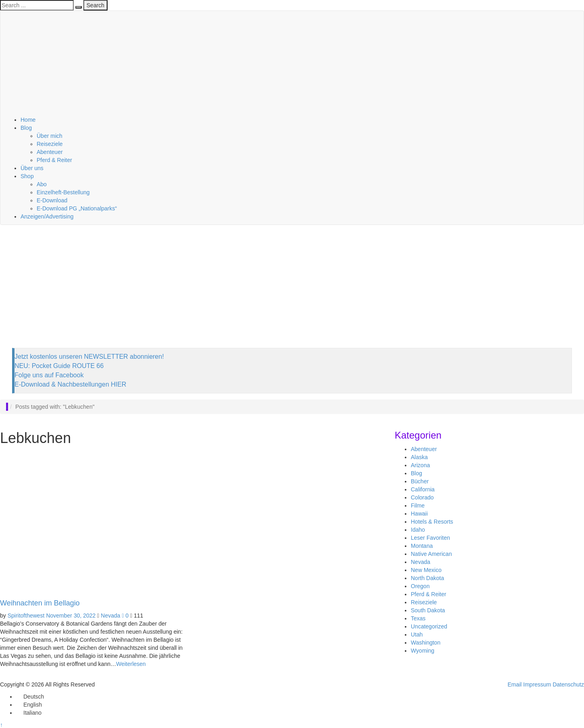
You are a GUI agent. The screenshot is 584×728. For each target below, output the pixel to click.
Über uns (32, 168)
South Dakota (428, 610)
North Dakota (427, 578)
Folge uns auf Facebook (49, 375)
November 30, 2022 (71, 616)
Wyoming (422, 651)
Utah (417, 634)
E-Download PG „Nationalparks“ (77, 208)
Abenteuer (50, 152)
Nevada (110, 616)
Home (28, 120)
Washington (426, 643)
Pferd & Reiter (54, 160)
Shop (27, 176)
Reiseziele (50, 144)
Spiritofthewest (26, 616)
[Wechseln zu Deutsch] (30, 697)
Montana (422, 546)
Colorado (422, 497)
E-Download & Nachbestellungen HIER (70, 384)
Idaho (418, 530)
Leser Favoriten (430, 538)
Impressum (537, 684)
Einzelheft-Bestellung (63, 192)
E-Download (52, 200)
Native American (431, 554)
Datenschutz (568, 684)
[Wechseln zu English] (29, 705)
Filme (418, 505)
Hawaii (419, 514)
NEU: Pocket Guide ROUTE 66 (59, 366)
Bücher (420, 481)
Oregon (420, 586)
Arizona (420, 465)
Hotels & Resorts (432, 522)
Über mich (50, 136)
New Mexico (426, 570)
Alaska (419, 457)
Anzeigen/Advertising (47, 216)
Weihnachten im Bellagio (40, 603)
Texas (418, 618)
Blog (26, 128)
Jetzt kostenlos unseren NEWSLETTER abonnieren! (89, 357)
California (423, 489)
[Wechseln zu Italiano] (29, 713)
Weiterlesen (131, 664)
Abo (42, 184)
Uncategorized (429, 626)
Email (515, 684)
